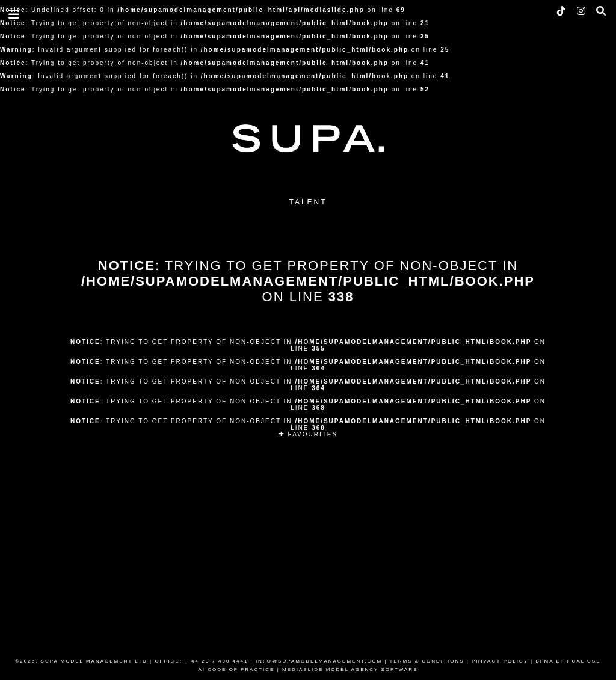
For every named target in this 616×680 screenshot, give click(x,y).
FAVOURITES (308, 434)
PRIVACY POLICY (500, 661)
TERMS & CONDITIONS (427, 661)
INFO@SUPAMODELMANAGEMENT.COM (319, 661)
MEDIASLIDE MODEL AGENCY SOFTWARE (350, 669)
